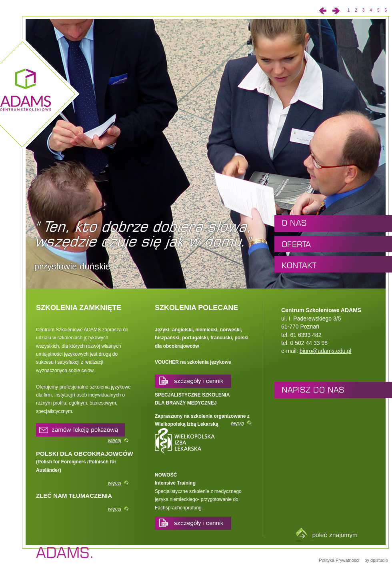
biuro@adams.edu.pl (325, 351)
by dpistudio (376, 560)
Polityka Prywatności (339, 560)
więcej (115, 441)
